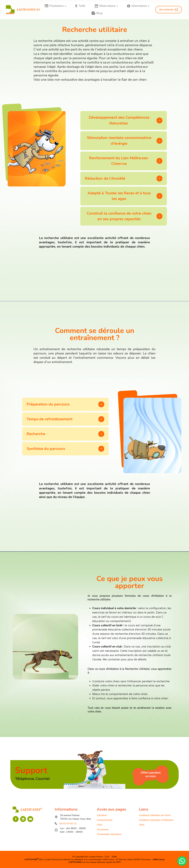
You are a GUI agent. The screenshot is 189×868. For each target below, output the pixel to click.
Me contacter (169, 10)
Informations (137, 6)
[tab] (124, 120)
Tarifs (80, 6)
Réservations (105, 6)
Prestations (54, 6)
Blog (97, 13)
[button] (124, 120)
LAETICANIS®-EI (28, 10)
